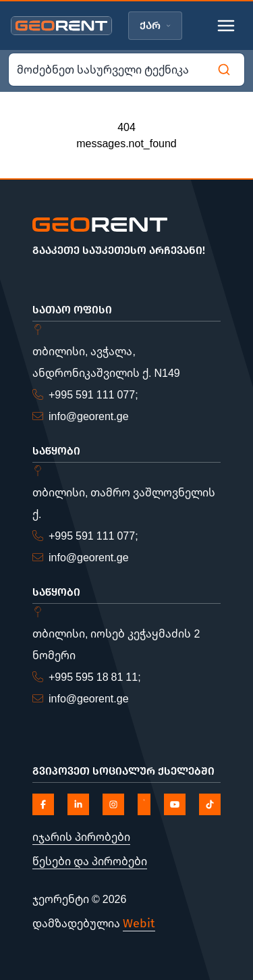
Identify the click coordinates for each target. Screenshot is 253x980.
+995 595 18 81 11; (95, 677)
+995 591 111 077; (93, 394)
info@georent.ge (89, 416)
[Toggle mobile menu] (226, 26)
